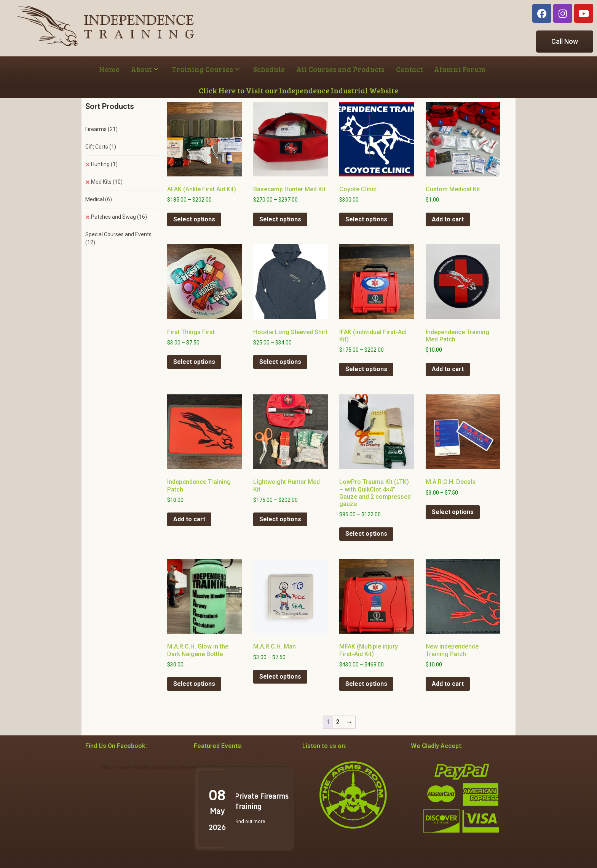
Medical (99, 199)
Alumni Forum (460, 69)
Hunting (104, 164)
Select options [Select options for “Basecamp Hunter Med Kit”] (280, 219)
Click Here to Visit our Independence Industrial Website (298, 90)
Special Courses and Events (118, 238)
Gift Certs (101, 147)
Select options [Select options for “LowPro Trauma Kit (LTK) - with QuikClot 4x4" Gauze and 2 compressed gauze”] (366, 534)
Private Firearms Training (262, 801)
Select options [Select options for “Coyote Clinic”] (366, 219)
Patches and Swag (119, 217)
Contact (409, 69)
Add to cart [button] (448, 219)
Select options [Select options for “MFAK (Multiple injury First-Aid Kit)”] (366, 684)
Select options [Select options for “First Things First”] (194, 362)
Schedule (269, 69)
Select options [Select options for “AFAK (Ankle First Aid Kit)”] (194, 219)
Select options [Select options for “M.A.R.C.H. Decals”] (453, 512)
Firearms (101, 129)
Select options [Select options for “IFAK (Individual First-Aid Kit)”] (366, 369)
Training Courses (206, 69)
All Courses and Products (340, 69)
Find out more (250, 821)
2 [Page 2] (338, 722)
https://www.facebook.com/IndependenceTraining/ (168, 767)
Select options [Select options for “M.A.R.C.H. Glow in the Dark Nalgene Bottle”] (194, 684)
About (144, 69)
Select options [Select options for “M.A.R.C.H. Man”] (280, 677)
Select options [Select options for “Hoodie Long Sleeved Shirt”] (280, 362)
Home (109, 69)
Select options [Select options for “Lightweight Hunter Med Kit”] (280, 519)
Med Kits (107, 182)
